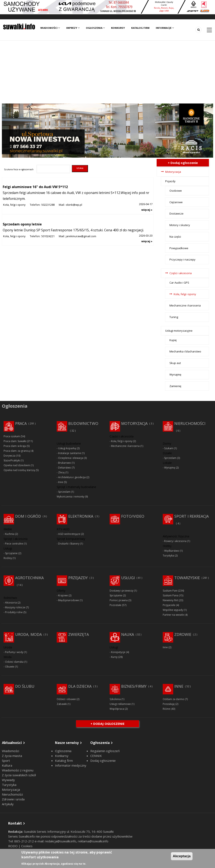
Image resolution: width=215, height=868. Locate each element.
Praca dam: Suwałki (15, 441)
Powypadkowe (179, 248)
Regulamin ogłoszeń (105, 751)
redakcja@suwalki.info (61, 841)
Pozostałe (115, 605)
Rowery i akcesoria (175, 541)
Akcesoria (11, 603)
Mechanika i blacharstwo (185, 351)
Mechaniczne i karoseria (185, 305)
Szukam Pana (170, 595)
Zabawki (62, 704)
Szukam (169, 448)
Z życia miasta (12, 756)
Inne (61, 482)
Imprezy (73, 28)
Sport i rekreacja (191, 516)
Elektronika (81, 516)
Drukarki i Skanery (69, 544)
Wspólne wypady (173, 610)
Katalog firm (140, 28)
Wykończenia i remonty (70, 497)
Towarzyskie (187, 578)
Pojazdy (170, 181)
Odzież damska (14, 662)
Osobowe (176, 191)
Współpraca (117, 709)
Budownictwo (83, 423)
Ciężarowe (176, 202)
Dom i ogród (28, 516)
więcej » (147, 210)
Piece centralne (14, 544)
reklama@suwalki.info (93, 841)
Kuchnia (10, 534)
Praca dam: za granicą (17, 451)
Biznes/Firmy (134, 686)
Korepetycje (118, 652)
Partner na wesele (173, 615)
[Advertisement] (107, 72)
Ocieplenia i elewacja (71, 458)
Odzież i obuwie (66, 699)
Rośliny (8, 558)
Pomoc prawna (119, 600)
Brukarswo (65, 463)
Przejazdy (78, 578)
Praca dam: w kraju (15, 446)
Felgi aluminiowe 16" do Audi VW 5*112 (35, 187)
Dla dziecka (80, 686)
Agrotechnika (29, 578)
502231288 (48, 205)
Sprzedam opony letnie (22, 224)
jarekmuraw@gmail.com (81, 236)
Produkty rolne (14, 612)
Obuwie (10, 667)
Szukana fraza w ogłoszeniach (19, 169)
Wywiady (8, 780)
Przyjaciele (169, 605)
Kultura (7, 765)
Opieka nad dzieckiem (17, 465)
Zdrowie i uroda (13, 799)
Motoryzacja (173, 172)
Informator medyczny (71, 765)
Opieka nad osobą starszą (19, 470)
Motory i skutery (180, 225)
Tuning (174, 317)
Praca (21, 423)
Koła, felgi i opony (14, 205)
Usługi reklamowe (120, 704)
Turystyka (168, 556)
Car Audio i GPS (179, 283)
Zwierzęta (79, 634)
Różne (166, 709)
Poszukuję (169, 704)
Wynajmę (175, 374)
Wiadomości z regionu (18, 770)
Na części (175, 237)
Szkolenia (115, 699)
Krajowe (63, 595)
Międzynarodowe (69, 600)
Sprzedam (64, 492)
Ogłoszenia (95, 28)
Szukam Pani (170, 591)
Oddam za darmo (173, 699)
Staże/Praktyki (12, 460)
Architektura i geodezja (72, 477)
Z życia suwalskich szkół (19, 775)
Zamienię (175, 386)
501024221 (48, 236)
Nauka (128, 634)
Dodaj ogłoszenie (103, 761)
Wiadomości (50, 28)
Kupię (173, 340)
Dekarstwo (65, 468)
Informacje (165, 28)
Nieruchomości (190, 423)
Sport (6, 761)
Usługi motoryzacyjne (179, 331)
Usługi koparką (67, 448)
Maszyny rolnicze (15, 607)
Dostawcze (176, 213)
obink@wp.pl (74, 205)
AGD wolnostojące (69, 534)
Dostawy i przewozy (121, 591)
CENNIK (96, 756)
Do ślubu (25, 686)
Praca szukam (12, 436)
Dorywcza (9, 456)
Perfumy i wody (14, 652)
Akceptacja (182, 856)
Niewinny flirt (170, 600)
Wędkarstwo (172, 551)
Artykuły (8, 804)
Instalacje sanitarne (70, 453)
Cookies (27, 846)
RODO (13, 846)
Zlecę (61, 472)
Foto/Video (133, 516)
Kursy (114, 657)
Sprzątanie (11, 553)
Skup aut (175, 363)
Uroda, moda (28, 634)
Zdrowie (183, 634)
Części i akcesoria (181, 273)
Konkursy (118, 28)
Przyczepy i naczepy (182, 259)
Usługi (128, 578)
